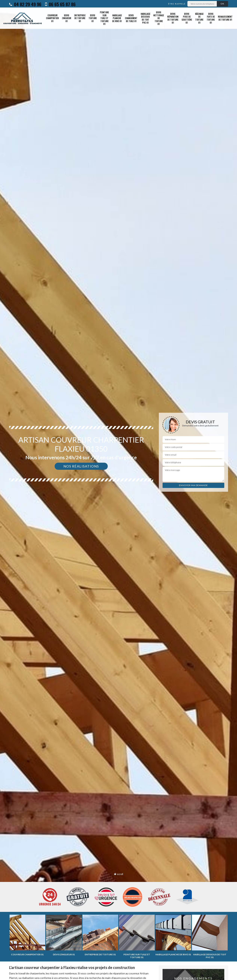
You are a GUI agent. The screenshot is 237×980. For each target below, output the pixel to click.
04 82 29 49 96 (25, 4)
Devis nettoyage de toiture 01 (159, 18)
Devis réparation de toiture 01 (173, 18)
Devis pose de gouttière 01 (187, 18)
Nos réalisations (81, 466)
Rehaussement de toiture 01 (225, 18)
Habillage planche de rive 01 (117, 18)
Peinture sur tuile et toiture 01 (104, 18)
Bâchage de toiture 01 (199, 18)
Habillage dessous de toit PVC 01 (145, 18)
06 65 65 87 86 (60, 4)
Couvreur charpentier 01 (52, 18)
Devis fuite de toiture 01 (211, 18)
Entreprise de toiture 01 (80, 18)
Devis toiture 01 (93, 18)
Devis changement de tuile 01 (131, 18)
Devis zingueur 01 (66, 18)
